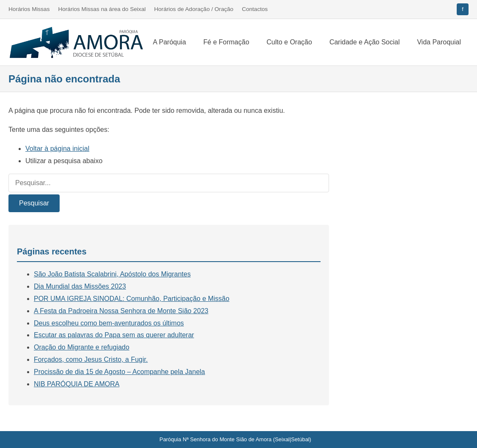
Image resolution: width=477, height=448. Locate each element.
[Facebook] (463, 9)
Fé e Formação (226, 42)
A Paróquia (170, 42)
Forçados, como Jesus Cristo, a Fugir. (91, 359)
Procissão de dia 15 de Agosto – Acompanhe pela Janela (119, 372)
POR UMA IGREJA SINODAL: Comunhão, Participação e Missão (132, 299)
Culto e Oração (289, 42)
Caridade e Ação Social (365, 42)
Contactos (255, 9)
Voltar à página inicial (57, 149)
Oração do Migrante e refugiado (82, 347)
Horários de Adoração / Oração (193, 9)
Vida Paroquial (439, 42)
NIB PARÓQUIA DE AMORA (77, 384)
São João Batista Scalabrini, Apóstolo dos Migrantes (112, 274)
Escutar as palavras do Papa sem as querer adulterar (114, 335)
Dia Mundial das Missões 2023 (80, 286)
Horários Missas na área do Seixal (102, 9)
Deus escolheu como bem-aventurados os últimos (109, 323)
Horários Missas (29, 9)
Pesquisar (34, 203)
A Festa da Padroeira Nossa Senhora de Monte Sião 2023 (121, 311)
